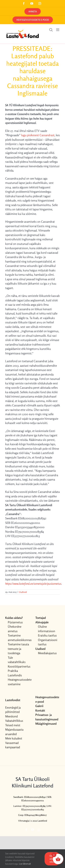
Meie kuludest (14, 738)
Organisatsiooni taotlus (48, 642)
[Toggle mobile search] (51, 30)
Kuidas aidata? (14, 618)
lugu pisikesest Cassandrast (38, 135)
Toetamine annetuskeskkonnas (19, 638)
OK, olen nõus (52, 859)
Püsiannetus (15, 622)
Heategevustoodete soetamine (19, 682)
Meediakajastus (47, 653)
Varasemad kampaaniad (13, 745)
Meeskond (11, 716)
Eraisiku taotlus (47, 635)
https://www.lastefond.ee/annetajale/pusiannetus (33, 584)
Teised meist (13, 725)
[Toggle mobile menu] (58, 30)
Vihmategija (24, 821)
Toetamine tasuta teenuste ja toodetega (18, 649)
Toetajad (41, 618)
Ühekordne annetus (15, 629)
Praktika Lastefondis (15, 673)
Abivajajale (42, 622)
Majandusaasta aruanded (14, 732)
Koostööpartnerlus (19, 666)
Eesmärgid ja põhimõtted (13, 710)
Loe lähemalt (25, 864)
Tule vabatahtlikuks (17, 660)
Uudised (23, 592)
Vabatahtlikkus (14, 721)
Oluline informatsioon (47, 629)
